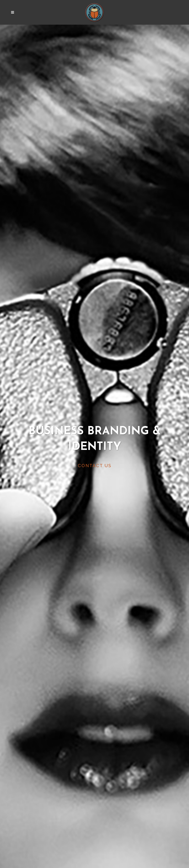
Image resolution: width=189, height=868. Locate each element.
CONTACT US (95, 466)
